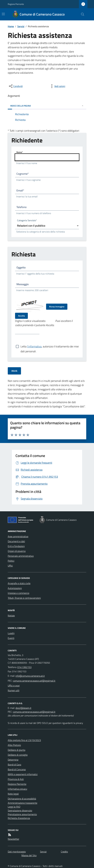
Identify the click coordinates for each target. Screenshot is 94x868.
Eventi (11, 638)
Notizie (11, 616)
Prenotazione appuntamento (22, 814)
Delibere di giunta (17, 750)
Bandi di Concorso (17, 769)
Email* (20, 190)
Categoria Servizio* (27, 221)
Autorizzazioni (15, 588)
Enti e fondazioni (16, 546)
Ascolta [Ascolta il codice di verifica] (21, 316)
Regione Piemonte (16, 4)
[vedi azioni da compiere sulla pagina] (57, 86)
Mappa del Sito (29, 855)
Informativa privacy (17, 789)
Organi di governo (17, 551)
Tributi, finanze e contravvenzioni (24, 598)
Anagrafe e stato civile (19, 583)
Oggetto (21, 267)
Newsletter (13, 839)
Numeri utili (14, 690)
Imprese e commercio (18, 593)
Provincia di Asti (16, 779)
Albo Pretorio (14, 745)
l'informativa (34, 346)
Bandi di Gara (14, 765)
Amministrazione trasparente (23, 803)
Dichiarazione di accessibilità (22, 799)
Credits (64, 852)
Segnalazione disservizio (20, 810)
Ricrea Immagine (57, 307)
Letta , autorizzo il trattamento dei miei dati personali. (50, 346)
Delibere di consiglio (18, 755)
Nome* (20, 152)
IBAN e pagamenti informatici (23, 774)
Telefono (22, 207)
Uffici (10, 566)
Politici (11, 561)
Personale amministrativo (21, 556)
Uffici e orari (14, 686)
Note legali (13, 794)
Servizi (21, 26)
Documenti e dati (16, 541)
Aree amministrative (18, 536)
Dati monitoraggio (17, 852)
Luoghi (11, 633)
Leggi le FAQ (14, 807)
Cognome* (23, 174)
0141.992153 (24, 667)
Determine (13, 760)
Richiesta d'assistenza (19, 818)
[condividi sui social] (16, 86)
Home (11, 26)
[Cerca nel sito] (81, 14)
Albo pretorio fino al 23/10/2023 (24, 740)
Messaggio (23, 284)
